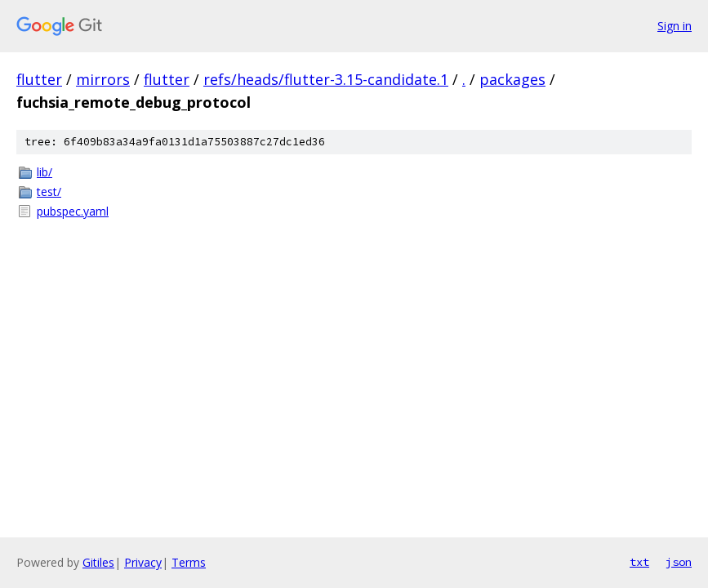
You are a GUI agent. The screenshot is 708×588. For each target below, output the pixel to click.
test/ (49, 192)
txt (639, 562)
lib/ (45, 172)
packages (512, 79)
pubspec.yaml (73, 211)
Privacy (143, 562)
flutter (39, 79)
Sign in (675, 26)
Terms (189, 562)
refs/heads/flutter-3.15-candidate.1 (326, 79)
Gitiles (98, 562)
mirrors (103, 79)
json (679, 562)
